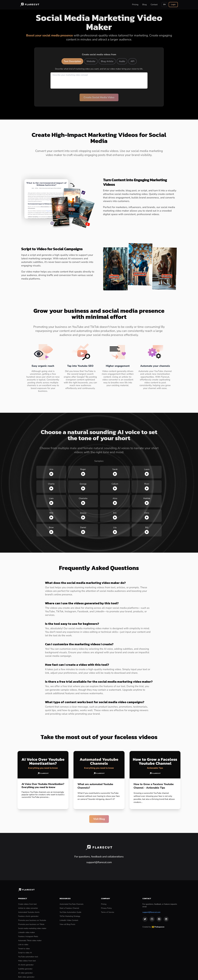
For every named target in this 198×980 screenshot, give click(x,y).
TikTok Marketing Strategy (70, 916)
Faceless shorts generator (28, 916)
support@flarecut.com (151, 912)
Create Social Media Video (99, 97)
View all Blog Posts (67, 924)
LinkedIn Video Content (69, 920)
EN (164, 4)
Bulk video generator (26, 977)
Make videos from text (27, 961)
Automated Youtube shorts (29, 912)
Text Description (72, 61)
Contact (154, 5)
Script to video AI (25, 953)
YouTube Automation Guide (70, 912)
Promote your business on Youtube (32, 920)
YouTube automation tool (28, 957)
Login (173, 4)
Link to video (23, 945)
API (132, 61)
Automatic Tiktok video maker (30, 941)
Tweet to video (24, 949)
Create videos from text (27, 904)
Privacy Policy (106, 908)
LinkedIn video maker (27, 932)
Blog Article (107, 61)
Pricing (135, 5)
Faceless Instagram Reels (28, 936)
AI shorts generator (26, 965)
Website (91, 61)
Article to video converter (28, 908)
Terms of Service (108, 912)
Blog (144, 5)
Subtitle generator (25, 969)
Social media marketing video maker (32, 928)
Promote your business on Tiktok (31, 924)
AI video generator (25, 973)
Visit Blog (99, 819)
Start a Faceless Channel (69, 908)
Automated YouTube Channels (72, 904)
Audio (122, 61)
